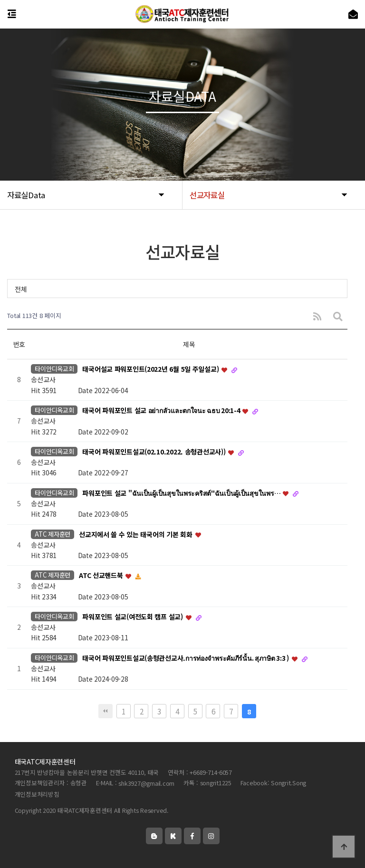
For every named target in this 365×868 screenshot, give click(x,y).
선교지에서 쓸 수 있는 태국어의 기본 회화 (136, 534)
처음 (106, 711)
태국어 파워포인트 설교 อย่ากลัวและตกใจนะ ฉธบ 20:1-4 (162, 411)
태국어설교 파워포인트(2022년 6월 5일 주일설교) (151, 369)
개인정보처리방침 (37, 795)
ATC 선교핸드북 (102, 576)
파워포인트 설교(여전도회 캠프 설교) (133, 617)
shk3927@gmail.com (146, 784)
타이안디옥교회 (54, 369)
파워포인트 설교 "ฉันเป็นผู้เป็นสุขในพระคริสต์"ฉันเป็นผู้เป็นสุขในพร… (182, 493)
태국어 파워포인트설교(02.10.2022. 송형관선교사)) (155, 452)
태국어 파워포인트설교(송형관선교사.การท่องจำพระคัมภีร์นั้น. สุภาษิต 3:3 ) (186, 658)
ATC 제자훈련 (53, 534)
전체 (21, 289)
